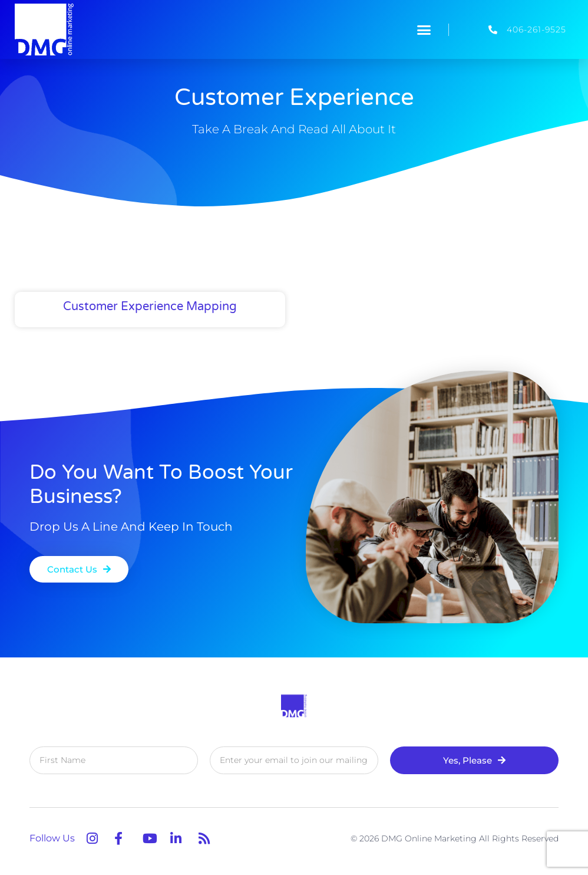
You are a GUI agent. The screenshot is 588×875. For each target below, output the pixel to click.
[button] (424, 29)
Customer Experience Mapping (150, 307)
